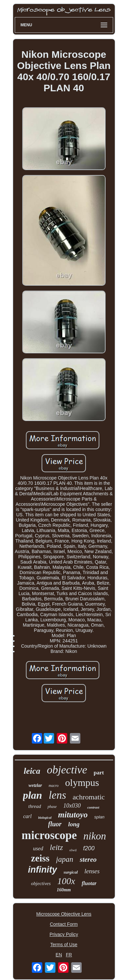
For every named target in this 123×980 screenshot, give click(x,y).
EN (59, 955)
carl (28, 816)
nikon (95, 836)
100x (66, 881)
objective (67, 770)
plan (33, 795)
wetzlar (35, 785)
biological (45, 818)
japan (65, 859)
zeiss (40, 858)
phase (52, 807)
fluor (55, 824)
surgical (71, 872)
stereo (88, 859)
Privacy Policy (64, 934)
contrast (93, 807)
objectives (41, 883)
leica (32, 771)
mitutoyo (73, 815)
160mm (64, 890)
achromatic (89, 797)
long (74, 824)
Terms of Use (64, 945)
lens (57, 795)
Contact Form (64, 924)
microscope (49, 835)
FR (69, 955)
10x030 (72, 806)
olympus (82, 782)
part (99, 773)
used (38, 848)
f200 (89, 848)
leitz (56, 847)
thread (35, 806)
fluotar (89, 883)
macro (53, 786)
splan (99, 817)
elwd (73, 850)
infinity (42, 870)
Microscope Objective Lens (64, 914)
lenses (92, 871)
